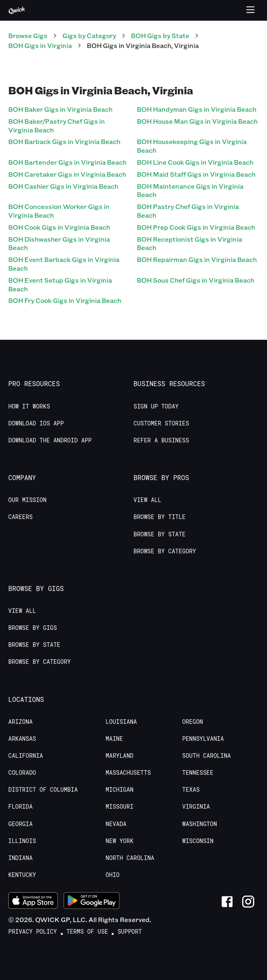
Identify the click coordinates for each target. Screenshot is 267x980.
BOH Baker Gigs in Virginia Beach (60, 109)
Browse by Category (165, 551)
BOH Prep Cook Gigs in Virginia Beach (196, 227)
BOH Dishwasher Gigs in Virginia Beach (59, 243)
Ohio (113, 875)
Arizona (20, 722)
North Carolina (130, 858)
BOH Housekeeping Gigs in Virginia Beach (192, 146)
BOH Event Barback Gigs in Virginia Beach (64, 264)
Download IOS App (36, 423)
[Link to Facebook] (227, 902)
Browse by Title (160, 517)
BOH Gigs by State (160, 35)
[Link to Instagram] (248, 902)
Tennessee (198, 773)
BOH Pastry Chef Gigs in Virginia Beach (188, 211)
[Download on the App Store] (33, 902)
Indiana (20, 858)
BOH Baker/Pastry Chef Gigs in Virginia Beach (57, 125)
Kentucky (22, 875)
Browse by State (160, 534)
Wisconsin (198, 841)
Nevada (116, 824)
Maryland (120, 756)
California (26, 756)
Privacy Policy (33, 932)
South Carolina (207, 756)
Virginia (196, 807)
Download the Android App (50, 440)
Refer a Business (161, 440)
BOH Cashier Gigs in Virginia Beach (63, 186)
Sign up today (156, 406)
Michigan (120, 790)
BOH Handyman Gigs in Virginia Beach (197, 109)
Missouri (120, 807)
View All (147, 500)
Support (130, 932)
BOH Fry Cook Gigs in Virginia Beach (65, 300)
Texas (191, 790)
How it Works (29, 406)
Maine (114, 739)
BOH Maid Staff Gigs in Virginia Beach (196, 174)
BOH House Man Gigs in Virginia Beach (197, 121)
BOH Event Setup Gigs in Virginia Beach (60, 284)
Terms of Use (87, 932)
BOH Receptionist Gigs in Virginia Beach (190, 243)
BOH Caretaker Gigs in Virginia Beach (67, 174)
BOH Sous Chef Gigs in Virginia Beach (195, 280)
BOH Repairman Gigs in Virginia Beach (197, 259)
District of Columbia (43, 790)
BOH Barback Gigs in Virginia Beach (64, 141)
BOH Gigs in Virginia (40, 45)
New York (120, 841)
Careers (20, 517)
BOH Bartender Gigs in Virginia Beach (67, 162)
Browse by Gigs (33, 628)
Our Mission (27, 500)
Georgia (20, 824)
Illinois (22, 841)
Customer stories (161, 423)
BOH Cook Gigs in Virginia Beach (59, 227)
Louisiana (122, 722)
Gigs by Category (89, 35)
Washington (200, 824)
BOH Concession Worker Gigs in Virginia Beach (59, 211)
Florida (20, 807)
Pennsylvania (203, 739)
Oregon (193, 722)
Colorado (22, 773)
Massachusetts (128, 773)
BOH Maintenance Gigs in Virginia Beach (190, 190)
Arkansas (22, 739)
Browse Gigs (28, 35)
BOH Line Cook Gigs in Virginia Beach (195, 162)
